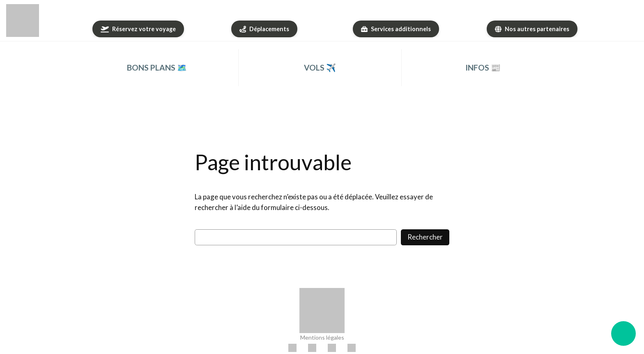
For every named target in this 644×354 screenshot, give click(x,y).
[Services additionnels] (396, 29)
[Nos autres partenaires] (532, 29)
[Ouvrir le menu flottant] (623, 333)
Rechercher (425, 237)
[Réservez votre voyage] (138, 29)
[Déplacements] (264, 29)
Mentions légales (322, 337)
